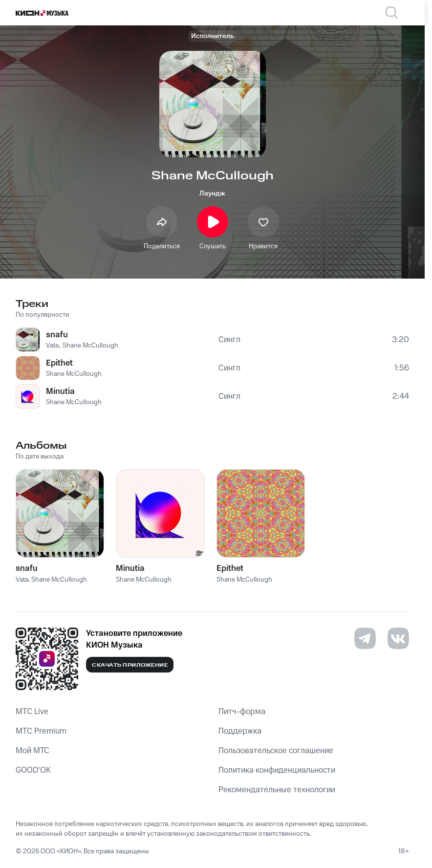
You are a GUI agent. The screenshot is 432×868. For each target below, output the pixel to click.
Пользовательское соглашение (276, 751)
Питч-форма (242, 712)
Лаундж (212, 194)
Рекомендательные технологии (277, 790)
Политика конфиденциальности (277, 770)
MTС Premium (41, 731)
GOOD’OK (33, 770)
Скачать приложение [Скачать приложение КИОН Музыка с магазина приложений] (130, 665)
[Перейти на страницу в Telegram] (365, 638)
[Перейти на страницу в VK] (398, 638)
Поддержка (240, 731)
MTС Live (32, 712)
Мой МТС (32, 751)
